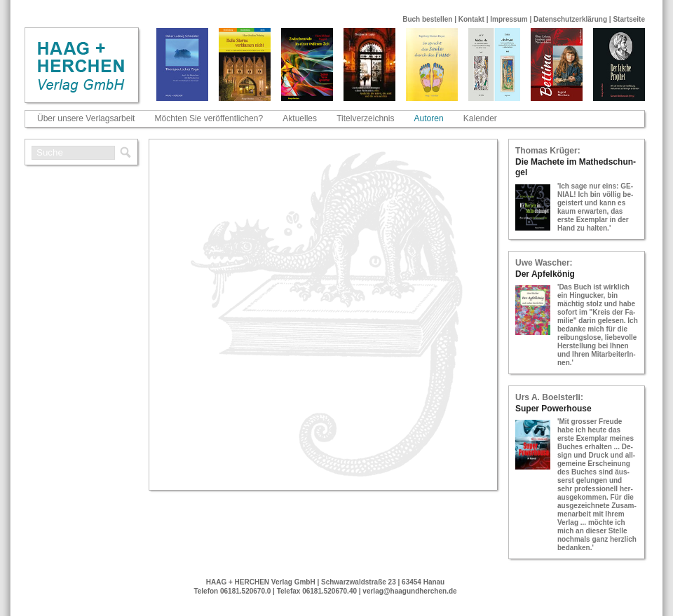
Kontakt (471, 19)
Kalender (480, 118)
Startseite (629, 19)
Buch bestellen (427, 19)
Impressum (509, 19)
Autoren (429, 118)
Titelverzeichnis (365, 118)
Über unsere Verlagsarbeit (86, 118)
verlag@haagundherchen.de (409, 591)
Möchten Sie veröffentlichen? (209, 118)
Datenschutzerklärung (570, 19)
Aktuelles (300, 118)
